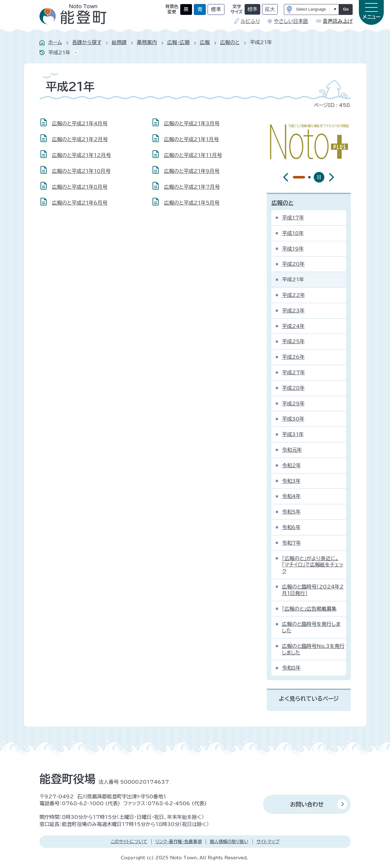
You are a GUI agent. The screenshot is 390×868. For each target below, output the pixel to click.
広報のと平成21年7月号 (192, 187)
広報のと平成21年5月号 (192, 203)
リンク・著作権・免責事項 (179, 842)
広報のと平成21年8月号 (80, 187)
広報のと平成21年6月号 (80, 203)
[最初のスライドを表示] (331, 177)
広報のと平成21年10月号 (81, 171)
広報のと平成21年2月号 (80, 139)
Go (346, 9)
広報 (205, 42)
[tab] (294, 177)
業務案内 (147, 42)
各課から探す (87, 42)
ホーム (55, 42)
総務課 (119, 42)
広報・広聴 (178, 42)
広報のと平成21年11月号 (193, 155)
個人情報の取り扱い (229, 842)
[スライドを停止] (319, 177)
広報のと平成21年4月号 (80, 123)
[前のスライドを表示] (286, 177)
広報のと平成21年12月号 (81, 155)
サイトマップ (268, 842)
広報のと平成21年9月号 (192, 171)
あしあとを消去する (74, 53)
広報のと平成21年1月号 (191, 139)
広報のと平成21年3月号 (192, 123)
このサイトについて (129, 842)
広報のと (230, 42)
